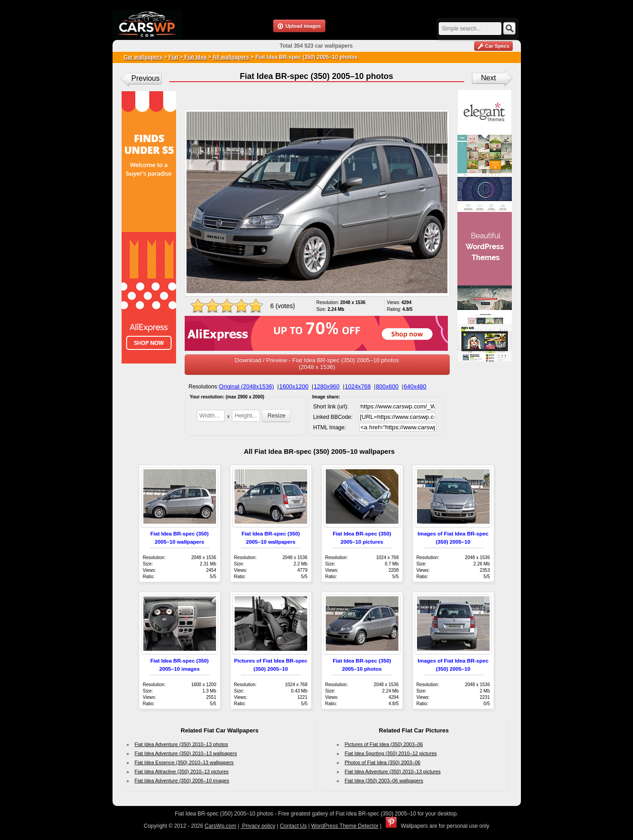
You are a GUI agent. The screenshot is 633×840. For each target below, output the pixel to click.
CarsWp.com (220, 826)
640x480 (415, 386)
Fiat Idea (195, 57)
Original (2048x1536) (247, 386)
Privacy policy (258, 826)
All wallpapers (231, 57)
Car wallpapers (143, 57)
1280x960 (326, 386)
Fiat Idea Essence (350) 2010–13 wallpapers (184, 762)
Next (488, 78)
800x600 (387, 386)
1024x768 (358, 386)
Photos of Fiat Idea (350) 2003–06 (383, 762)
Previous (146, 78)
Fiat (174, 57)
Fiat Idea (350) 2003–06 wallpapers (384, 781)
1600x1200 (294, 386)
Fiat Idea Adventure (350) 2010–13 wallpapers (186, 753)
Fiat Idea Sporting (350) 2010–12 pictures (391, 753)
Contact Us (293, 826)
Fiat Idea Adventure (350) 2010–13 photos (182, 744)
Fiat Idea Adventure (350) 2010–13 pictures (393, 771)
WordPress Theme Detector (345, 826)
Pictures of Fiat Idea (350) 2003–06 (384, 744)
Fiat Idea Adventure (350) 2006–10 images (182, 781)
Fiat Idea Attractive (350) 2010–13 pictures (182, 771)
